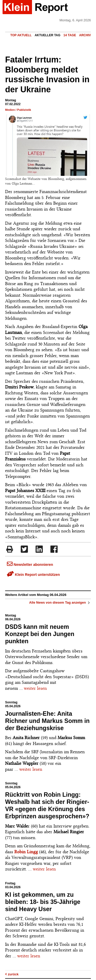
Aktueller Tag (47, 35)
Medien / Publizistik (18, 110)
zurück (12, 974)
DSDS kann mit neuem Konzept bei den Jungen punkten (40, 634)
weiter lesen (35, 688)
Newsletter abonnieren (30, 565)
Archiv (85, 35)
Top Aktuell (21, 35)
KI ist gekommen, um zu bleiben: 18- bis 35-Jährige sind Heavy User (43, 902)
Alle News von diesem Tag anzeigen (60, 602)
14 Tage (70, 35)
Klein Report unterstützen (33, 575)
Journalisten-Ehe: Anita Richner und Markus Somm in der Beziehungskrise (47, 721)
